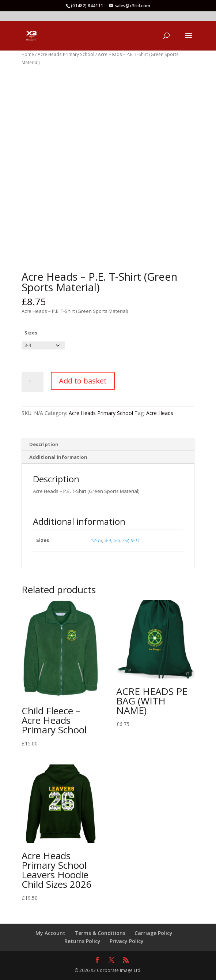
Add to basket (83, 381)
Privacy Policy (127, 941)
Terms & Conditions (100, 933)
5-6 (117, 540)
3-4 (108, 540)
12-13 (96, 540)
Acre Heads (160, 413)
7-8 (125, 540)
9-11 (135, 540)
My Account (50, 933)
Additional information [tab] (58, 457)
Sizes (31, 333)
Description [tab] (44, 444)
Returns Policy (82, 941)
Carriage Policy (154, 933)
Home (28, 54)
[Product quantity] (33, 382)
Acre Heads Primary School (66, 54)
